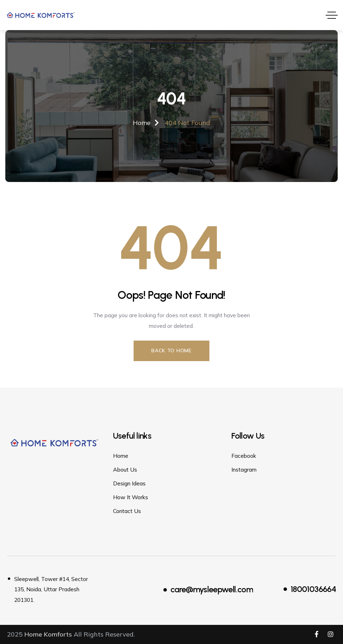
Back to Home (171, 351)
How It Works (131, 497)
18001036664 (313, 589)
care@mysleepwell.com (212, 589)
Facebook (244, 456)
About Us (125, 469)
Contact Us (127, 511)
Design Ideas (129, 483)
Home (121, 456)
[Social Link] (316, 634)
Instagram (244, 469)
